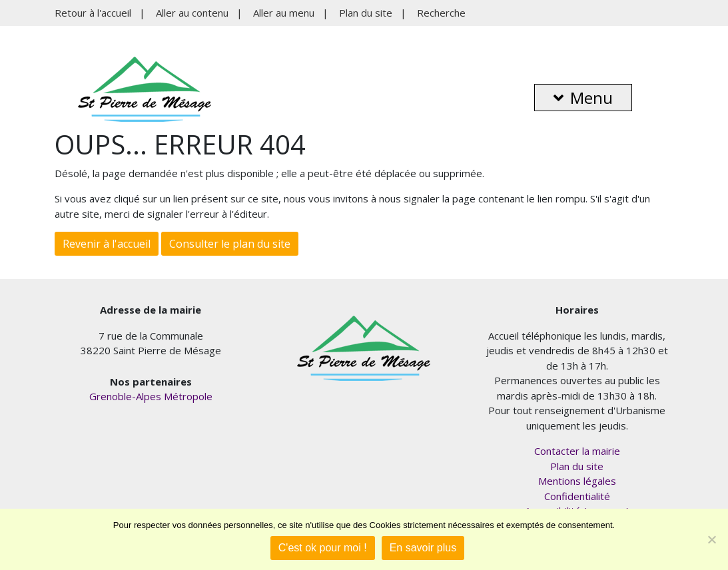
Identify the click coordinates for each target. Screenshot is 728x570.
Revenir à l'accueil (107, 244)
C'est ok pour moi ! (323, 548)
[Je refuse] (711, 539)
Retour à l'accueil (93, 13)
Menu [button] (583, 98)
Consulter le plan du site (230, 244)
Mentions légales (577, 481)
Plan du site (366, 13)
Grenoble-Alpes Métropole (151, 396)
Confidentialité (577, 496)
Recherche (441, 13)
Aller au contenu (192, 13)
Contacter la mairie (577, 451)
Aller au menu (284, 13)
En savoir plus (423, 548)
